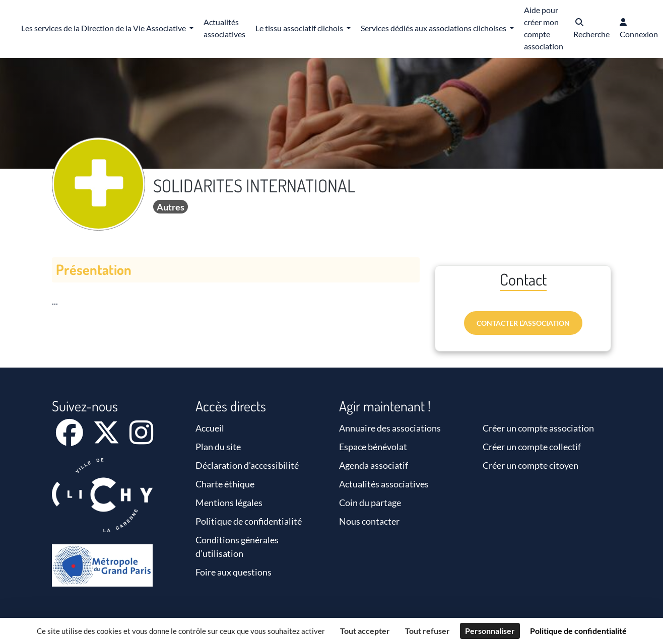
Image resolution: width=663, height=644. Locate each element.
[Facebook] (70, 439)
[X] (107, 439)
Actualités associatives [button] (224, 28)
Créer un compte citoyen (531, 465)
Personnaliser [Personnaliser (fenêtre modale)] (490, 631)
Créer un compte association (538, 428)
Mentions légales (229, 503)
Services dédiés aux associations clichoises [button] (434, 28)
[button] (591, 29)
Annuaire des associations (390, 428)
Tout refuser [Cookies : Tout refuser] (427, 631)
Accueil (210, 428)
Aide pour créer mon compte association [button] (544, 28)
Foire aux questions (234, 572)
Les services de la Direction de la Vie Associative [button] (104, 28)
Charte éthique (225, 484)
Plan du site (218, 447)
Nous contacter (369, 521)
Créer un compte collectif (532, 447)
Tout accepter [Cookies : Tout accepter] (365, 631)
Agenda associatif (374, 465)
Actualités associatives (384, 484)
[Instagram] (141, 439)
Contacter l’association (523, 323)
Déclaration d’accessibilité (247, 465)
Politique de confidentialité (249, 521)
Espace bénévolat (373, 447)
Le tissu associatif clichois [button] (300, 28)
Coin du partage (370, 503)
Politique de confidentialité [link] (578, 631)
